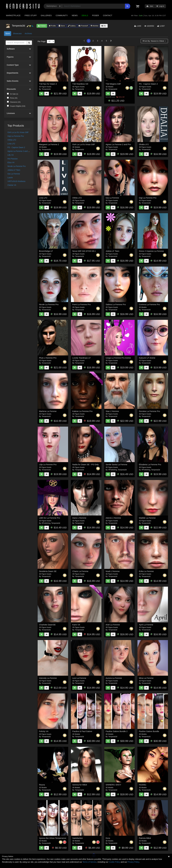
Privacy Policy (133, 862)
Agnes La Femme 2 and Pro (19, 151)
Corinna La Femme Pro (149, 304)
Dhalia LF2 (144, 144)
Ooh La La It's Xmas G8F (18, 132)
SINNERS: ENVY (113, 785)
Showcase (17, 33)
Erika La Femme (146, 571)
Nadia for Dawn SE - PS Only (85, 464)
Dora (108, 838)
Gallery (72, 26)
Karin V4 (76, 625)
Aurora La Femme (114, 678)
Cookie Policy (114, 862)
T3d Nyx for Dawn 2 (48, 84)
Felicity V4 (44, 731)
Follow (42, 26)
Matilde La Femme (147, 518)
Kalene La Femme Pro (82, 411)
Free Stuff (31, 15)
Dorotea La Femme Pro (149, 411)
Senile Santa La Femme (116, 464)
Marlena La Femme (48, 411)
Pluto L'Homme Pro (48, 358)
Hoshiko (143, 785)
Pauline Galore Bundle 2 (117, 731)
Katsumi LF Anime (147, 358)
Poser (95, 15)
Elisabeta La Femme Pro (150, 464)
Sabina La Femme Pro (116, 304)
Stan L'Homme (112, 411)
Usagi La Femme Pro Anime (118, 358)
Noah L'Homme (113, 571)
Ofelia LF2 (12, 140)
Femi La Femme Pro (81, 304)
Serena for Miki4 (80, 785)
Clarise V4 (12, 185)
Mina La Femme (146, 678)
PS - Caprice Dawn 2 (16, 147)
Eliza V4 (11, 162)
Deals (85, 15)
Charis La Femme (80, 571)
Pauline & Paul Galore (82, 731)
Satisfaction (78, 838)
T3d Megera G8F (113, 84)
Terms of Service (89, 862)
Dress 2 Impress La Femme (151, 251)
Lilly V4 (11, 155)
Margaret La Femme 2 (49, 144)
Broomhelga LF (46, 251)
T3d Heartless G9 (80, 84)
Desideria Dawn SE (48, 571)
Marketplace (13, 15)
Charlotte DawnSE (47, 625)
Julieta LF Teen (14, 170)
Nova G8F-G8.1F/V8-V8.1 (84, 251)
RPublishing (113, 470)
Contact (108, 15)
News (75, 15)
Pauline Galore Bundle (149, 731)
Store (62, 26)
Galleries (46, 15)
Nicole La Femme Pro (17, 166)
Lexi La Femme (79, 678)
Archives (28, 33)
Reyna (42, 785)
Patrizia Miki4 (145, 838)
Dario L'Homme (79, 518)
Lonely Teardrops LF (81, 358)
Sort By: (154, 41)
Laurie (10, 178)
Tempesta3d (46, 89)
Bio (104, 26)
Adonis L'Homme (113, 518)
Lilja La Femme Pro (48, 464)
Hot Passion (13, 159)
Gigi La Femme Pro (16, 136)
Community (62, 15)
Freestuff (83, 26)
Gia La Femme (14, 174)
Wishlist (94, 26)
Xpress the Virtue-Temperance (53, 838)
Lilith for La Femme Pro (50, 518)
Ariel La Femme (113, 625)
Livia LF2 (11, 144)
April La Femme (146, 625)
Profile (52, 26)
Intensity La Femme (48, 678)
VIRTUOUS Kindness (17, 181)
